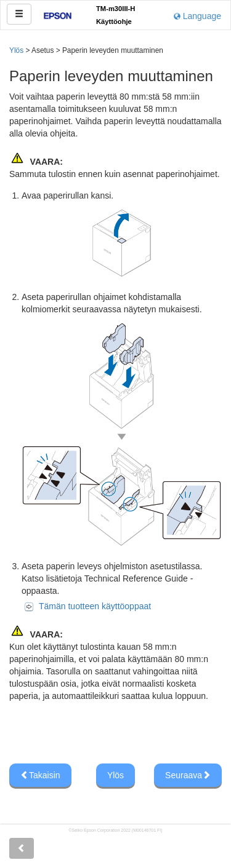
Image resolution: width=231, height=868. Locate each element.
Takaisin (40, 775)
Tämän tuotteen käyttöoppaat (95, 606)
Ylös (16, 50)
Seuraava (188, 775)
